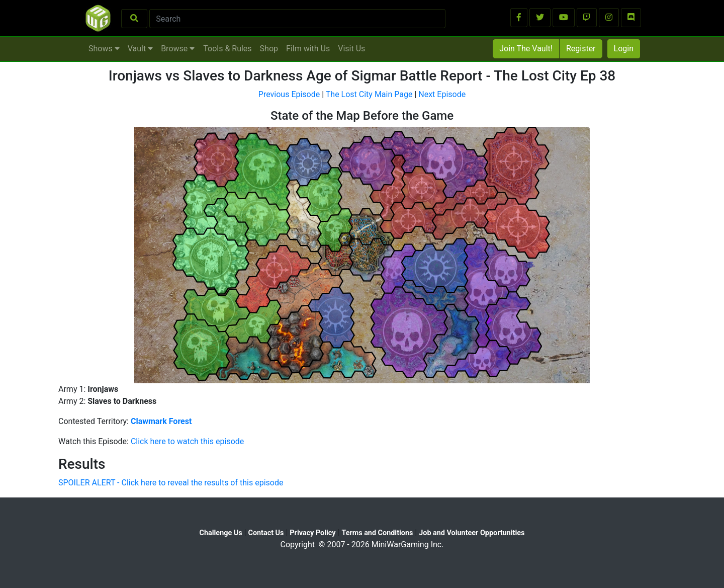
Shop (269, 49)
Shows (104, 49)
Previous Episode (289, 94)
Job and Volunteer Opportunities (472, 533)
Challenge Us (221, 533)
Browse (178, 49)
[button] (519, 18)
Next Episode (442, 94)
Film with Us (308, 49)
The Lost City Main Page (369, 94)
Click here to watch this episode (187, 441)
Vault (140, 49)
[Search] (297, 19)
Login (624, 49)
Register (581, 49)
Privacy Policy (312, 533)
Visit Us (351, 49)
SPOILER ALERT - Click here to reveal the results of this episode (171, 483)
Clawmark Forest (161, 421)
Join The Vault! (526, 49)
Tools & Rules (227, 49)
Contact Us (266, 533)
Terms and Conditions (377, 533)
